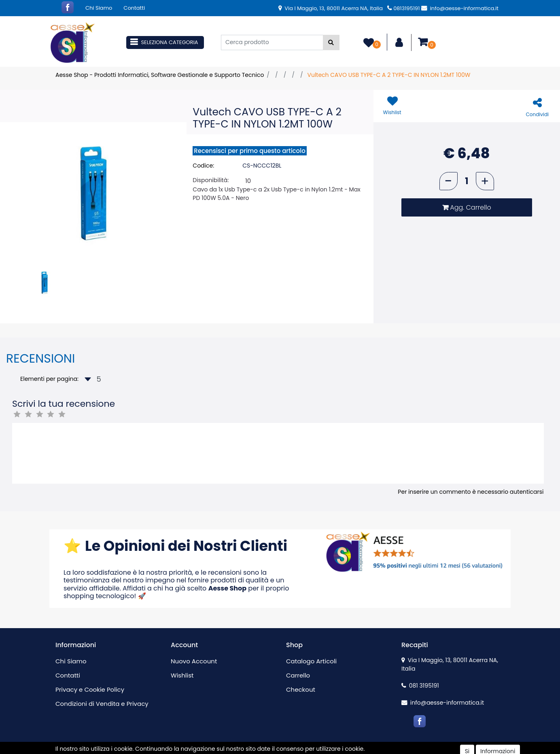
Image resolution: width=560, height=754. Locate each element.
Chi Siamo (99, 8)
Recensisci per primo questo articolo (249, 151)
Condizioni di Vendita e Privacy (102, 704)
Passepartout (297, 750)
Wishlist (182, 675)
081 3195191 (420, 686)
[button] (331, 42)
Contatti (134, 8)
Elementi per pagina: (49, 379)
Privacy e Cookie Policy (90, 689)
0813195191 (403, 8)
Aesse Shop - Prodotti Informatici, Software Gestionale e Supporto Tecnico (160, 75)
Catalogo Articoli (311, 661)
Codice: (203, 166)
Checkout (301, 689)
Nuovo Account (194, 661)
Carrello (298, 675)
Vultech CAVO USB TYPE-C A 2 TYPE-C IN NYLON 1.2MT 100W (389, 75)
